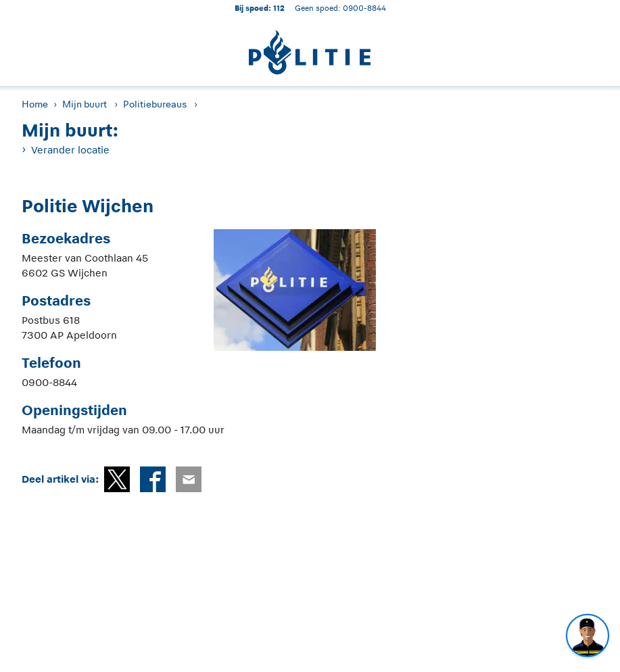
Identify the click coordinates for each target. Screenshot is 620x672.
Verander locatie (70, 150)
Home (35, 104)
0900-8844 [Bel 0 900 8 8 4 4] (364, 8)
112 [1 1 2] (279, 8)
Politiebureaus (155, 104)
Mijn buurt (85, 104)
